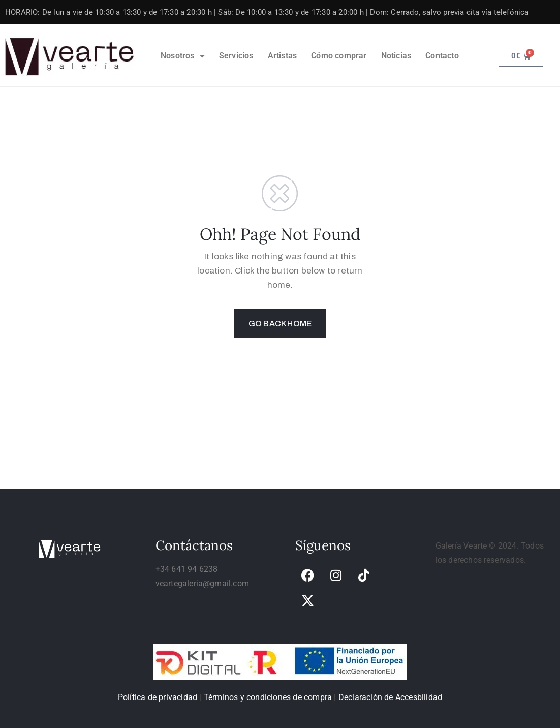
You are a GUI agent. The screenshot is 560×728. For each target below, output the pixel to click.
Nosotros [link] (183, 56)
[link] (70, 56)
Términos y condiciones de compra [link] (268, 697)
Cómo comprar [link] (339, 56)
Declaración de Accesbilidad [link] (390, 697)
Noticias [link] (396, 56)
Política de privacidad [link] (158, 697)
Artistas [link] (283, 56)
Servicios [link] (236, 56)
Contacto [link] (442, 56)
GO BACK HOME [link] (280, 324)
